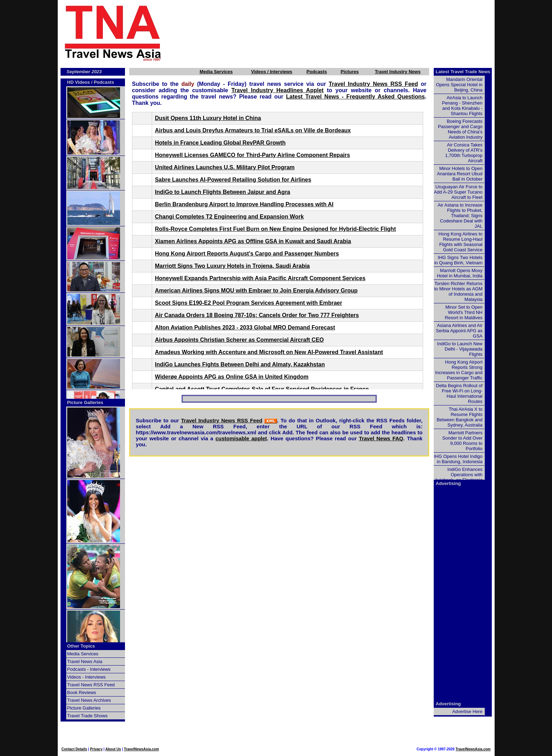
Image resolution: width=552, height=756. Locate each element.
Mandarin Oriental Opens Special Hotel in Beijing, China (459, 85)
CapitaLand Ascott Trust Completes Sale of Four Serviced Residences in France (262, 389)
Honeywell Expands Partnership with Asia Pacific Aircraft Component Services (260, 278)
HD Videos (79, 82)
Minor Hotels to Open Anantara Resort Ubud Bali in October (460, 174)
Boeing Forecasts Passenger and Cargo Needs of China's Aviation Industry (460, 129)
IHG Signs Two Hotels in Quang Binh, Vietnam (458, 260)
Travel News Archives (89, 700)
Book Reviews (82, 692)
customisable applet (241, 438)
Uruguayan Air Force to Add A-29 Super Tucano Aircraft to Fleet (458, 192)
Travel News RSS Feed (91, 685)
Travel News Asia (85, 661)
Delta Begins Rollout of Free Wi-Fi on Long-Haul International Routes (459, 393)
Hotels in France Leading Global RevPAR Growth (220, 143)
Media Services (216, 72)
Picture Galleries (85, 402)
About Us (113, 749)
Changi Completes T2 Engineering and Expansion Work (229, 217)
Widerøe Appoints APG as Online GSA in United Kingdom (232, 377)
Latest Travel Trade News (463, 72)
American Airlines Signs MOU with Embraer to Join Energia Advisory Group (256, 291)
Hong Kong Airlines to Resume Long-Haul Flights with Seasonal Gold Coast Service (460, 242)
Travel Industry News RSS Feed (373, 84)
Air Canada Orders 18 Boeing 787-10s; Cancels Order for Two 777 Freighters (257, 315)
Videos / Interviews (272, 72)
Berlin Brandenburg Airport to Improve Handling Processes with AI (244, 204)
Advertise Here (468, 711)
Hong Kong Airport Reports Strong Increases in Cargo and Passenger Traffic (459, 370)
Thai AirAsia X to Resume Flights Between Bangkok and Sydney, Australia (459, 417)
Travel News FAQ (381, 438)
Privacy (96, 749)
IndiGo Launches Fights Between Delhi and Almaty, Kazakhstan (240, 364)
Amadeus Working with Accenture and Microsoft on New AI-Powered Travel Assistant (269, 352)
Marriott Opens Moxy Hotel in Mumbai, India (460, 273)
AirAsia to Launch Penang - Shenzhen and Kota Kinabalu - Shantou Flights (462, 106)
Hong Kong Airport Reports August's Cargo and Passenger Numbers (247, 254)
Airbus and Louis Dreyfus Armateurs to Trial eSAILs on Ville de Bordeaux (253, 130)
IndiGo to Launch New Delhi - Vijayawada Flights (460, 349)
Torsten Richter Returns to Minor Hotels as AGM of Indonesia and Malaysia (458, 291)
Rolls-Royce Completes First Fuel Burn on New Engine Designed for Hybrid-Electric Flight (275, 229)
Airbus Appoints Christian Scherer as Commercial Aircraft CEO (239, 340)
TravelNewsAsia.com (142, 749)
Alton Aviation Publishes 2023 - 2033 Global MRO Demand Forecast (245, 327)
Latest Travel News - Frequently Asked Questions (356, 97)
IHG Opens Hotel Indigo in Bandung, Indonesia (458, 459)
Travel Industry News (398, 72)
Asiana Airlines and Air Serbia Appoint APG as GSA (459, 331)
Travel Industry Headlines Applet (277, 90)
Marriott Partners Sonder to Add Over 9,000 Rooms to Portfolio (462, 441)
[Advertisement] (340, 33)
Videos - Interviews (87, 677)
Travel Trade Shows (87, 716)
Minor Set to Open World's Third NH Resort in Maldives (464, 312)
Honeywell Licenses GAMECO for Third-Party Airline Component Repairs (252, 155)
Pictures (350, 72)
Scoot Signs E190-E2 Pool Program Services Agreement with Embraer (249, 303)
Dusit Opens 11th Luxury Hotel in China (208, 118)
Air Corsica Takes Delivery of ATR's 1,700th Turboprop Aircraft (464, 153)
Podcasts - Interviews (89, 669)
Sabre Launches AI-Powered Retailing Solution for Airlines (233, 180)
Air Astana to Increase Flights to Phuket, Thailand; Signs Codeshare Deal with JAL (460, 216)
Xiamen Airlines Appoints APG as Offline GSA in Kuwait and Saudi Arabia (253, 241)
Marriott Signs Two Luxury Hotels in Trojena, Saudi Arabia (232, 266)
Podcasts (317, 72)
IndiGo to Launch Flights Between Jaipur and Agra (222, 192)
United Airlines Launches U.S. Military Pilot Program (225, 167)
